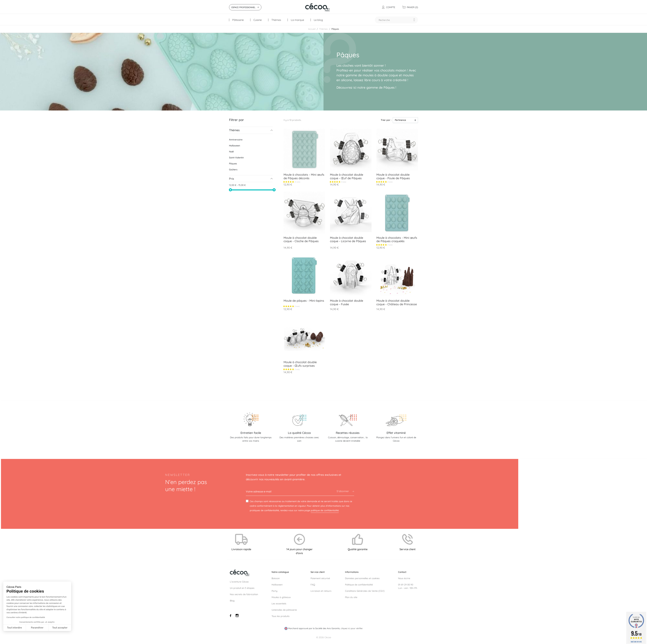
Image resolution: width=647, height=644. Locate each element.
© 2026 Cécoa (324, 637)
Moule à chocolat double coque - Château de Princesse (397, 302)
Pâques (233, 164)
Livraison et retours (321, 591)
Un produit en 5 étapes (242, 588)
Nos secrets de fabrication (244, 594)
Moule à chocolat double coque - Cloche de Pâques (301, 239)
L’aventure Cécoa (239, 582)
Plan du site (351, 597)
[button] (9, 642)
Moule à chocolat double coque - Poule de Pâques (393, 176)
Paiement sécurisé (320, 578)
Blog (232, 601)
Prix (232, 179)
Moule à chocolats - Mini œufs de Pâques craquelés (397, 239)
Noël (231, 152)
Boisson (276, 578)
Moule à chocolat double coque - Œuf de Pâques (347, 176)
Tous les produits (281, 616)
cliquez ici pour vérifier (352, 628)
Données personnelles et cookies (362, 578)
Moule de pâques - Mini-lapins (304, 301)
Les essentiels (279, 604)
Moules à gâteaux (281, 597)
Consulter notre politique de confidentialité (26, 617)
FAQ (313, 585)
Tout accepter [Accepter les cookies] (60, 628)
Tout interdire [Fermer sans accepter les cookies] (15, 628)
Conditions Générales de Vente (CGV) (365, 591)
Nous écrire (404, 578)
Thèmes (234, 130)
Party (274, 591)
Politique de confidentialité (359, 585)
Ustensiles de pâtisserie (284, 610)
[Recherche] (396, 20)
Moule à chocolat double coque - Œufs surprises (300, 364)
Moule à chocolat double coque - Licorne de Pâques (348, 239)
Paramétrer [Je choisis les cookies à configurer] (37, 628)
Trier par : (386, 120)
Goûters (233, 170)
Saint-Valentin (236, 158)
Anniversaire (236, 140)
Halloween (235, 146)
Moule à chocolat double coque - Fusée (347, 302)
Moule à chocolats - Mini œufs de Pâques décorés (304, 176)
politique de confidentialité (325, 510)
